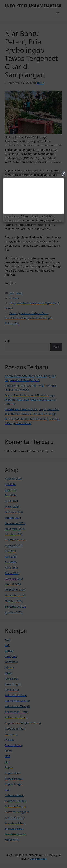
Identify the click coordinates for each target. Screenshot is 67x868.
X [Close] (64, 174)
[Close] (33, 434)
